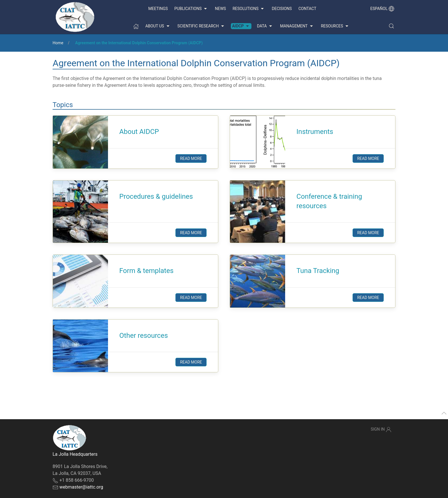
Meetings (158, 9)
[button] (391, 26)
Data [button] (265, 26)
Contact (307, 9)
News (220, 9)
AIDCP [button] (241, 26)
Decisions (282, 9)
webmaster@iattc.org (81, 487)
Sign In (381, 429)
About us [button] (158, 26)
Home (58, 43)
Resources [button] (335, 26)
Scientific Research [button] (201, 26)
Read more (191, 158)
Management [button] (297, 26)
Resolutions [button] (249, 9)
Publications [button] (191, 9)
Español (382, 9)
